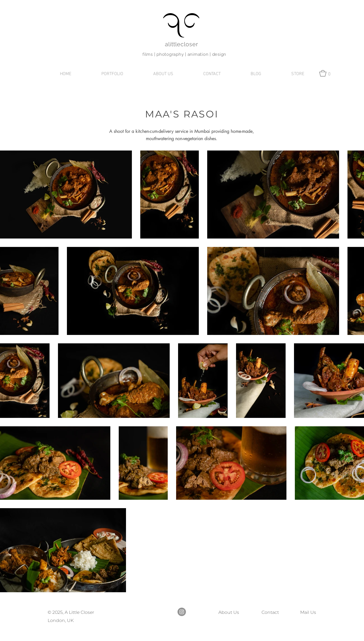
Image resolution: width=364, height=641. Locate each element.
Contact (270, 612)
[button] (112, 74)
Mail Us (307, 612)
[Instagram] (182, 612)
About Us (229, 612)
